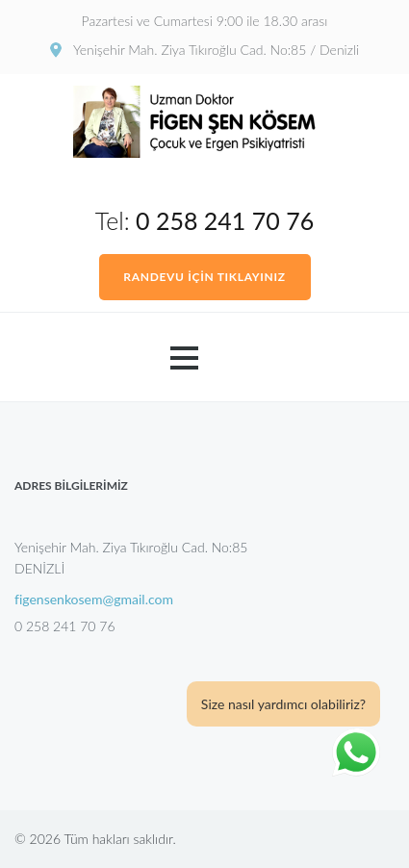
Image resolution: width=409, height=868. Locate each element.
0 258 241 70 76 (225, 220)
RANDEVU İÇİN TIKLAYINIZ (204, 277)
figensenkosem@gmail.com (94, 600)
